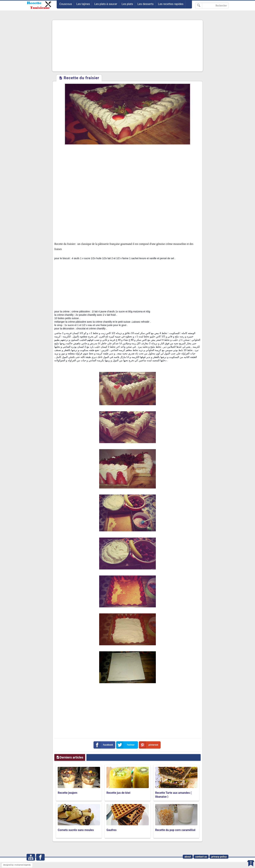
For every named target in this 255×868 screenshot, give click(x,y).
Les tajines (83, 4)
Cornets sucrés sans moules (76, 830)
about (188, 857)
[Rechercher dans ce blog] (212, 6)
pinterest (149, 745)
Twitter (126, 745)
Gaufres (111, 830)
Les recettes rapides (171, 4)
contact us (201, 857)
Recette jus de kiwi (118, 793)
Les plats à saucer (106, 4)
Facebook (104, 745)
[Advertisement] (127, 46)
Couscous (66, 4)
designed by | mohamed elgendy (17, 865)
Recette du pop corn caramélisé (175, 830)
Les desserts (145, 4)
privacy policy (219, 857)
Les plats (127, 4)
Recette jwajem (67, 793)
